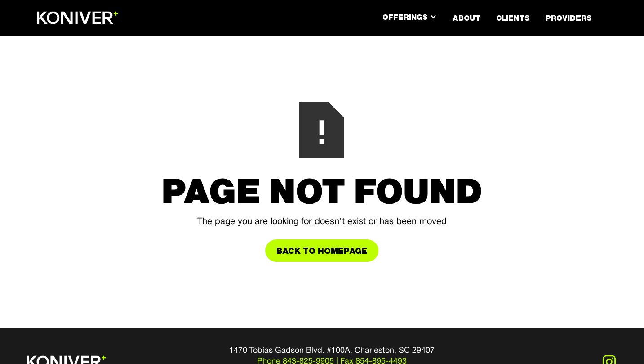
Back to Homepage (322, 251)
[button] (410, 17)
